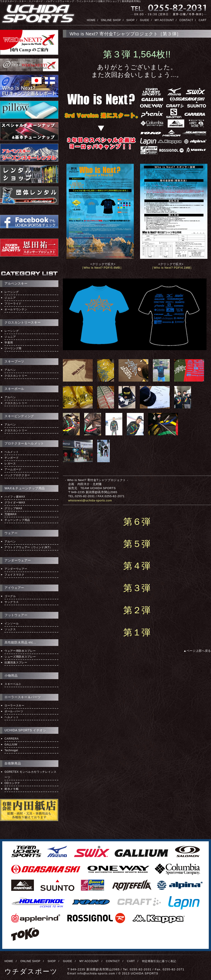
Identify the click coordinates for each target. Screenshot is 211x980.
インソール (12, 624)
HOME (91, 20)
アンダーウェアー (16, 569)
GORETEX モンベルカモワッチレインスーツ (31, 775)
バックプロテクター (17, 475)
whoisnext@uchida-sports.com (90, 500)
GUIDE (145, 20)
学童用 (9, 343)
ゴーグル (10, 596)
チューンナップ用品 (17, 520)
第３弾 (137, 588)
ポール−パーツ (14, 711)
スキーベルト (13, 684)
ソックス (10, 629)
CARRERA (12, 739)
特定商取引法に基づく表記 (159, 961)
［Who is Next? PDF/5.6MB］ (102, 268)
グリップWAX (13, 508)
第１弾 (137, 632)
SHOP (130, 20)
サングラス (12, 602)
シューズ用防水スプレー (20, 657)
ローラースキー (14, 706)
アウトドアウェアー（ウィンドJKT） (28, 547)
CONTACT (186, 20)
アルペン (10, 370)
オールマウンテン (16, 309)
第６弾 (137, 522)
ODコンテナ (12, 783)
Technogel (11, 750)
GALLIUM (11, 745)
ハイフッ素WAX (15, 497)
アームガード (13, 469)
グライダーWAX (15, 503)
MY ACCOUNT (164, 20)
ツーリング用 (13, 348)
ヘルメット (12, 452)
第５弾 (137, 544)
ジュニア (10, 298)
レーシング (12, 292)
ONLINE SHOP (111, 20)
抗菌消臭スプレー (16, 663)
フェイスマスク (14, 575)
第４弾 (137, 566)
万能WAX (11, 514)
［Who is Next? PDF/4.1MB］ (172, 268)
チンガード (12, 458)
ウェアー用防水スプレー (20, 651)
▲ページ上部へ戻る (197, 651)
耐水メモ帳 (12, 789)
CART (203, 20)
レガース (10, 464)
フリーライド (13, 304)
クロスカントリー (16, 376)
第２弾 (137, 610)
